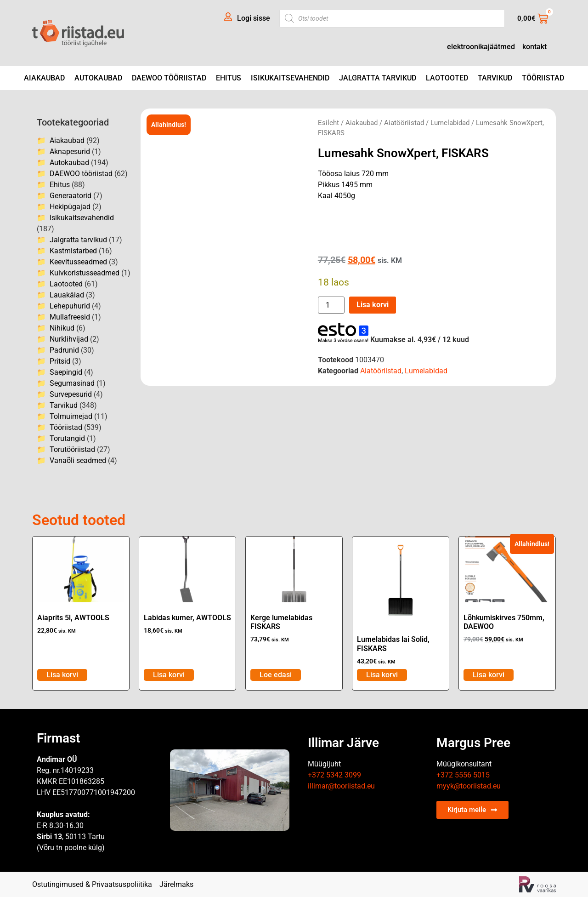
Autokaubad (98, 78)
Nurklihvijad (69, 339)
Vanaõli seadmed (78, 460)
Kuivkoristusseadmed (85, 273)
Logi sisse (254, 18)
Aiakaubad (44, 78)
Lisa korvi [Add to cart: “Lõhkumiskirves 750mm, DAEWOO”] (489, 675)
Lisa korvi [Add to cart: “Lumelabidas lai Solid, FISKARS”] (382, 675)
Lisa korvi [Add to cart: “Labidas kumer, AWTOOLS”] (169, 675)
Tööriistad (543, 78)
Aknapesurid (70, 151)
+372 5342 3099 (334, 775)
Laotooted (447, 78)
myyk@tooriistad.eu (469, 786)
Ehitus (229, 78)
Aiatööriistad (404, 123)
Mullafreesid (70, 317)
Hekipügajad (70, 207)
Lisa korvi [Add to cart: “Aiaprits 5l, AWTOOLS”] (62, 675)
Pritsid (60, 361)
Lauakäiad (67, 295)
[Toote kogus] (331, 305)
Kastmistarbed (73, 251)
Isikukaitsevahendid (290, 78)
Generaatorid (71, 196)
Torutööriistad (72, 449)
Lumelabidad (450, 123)
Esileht (328, 123)
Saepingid (66, 372)
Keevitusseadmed (78, 262)
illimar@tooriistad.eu (341, 786)
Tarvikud (495, 78)
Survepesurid (71, 394)
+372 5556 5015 (463, 775)
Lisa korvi (373, 305)
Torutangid (67, 438)
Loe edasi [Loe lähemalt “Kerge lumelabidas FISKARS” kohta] (276, 675)
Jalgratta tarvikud (378, 78)
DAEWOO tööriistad (169, 78)
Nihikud (62, 328)
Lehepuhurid (70, 306)
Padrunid (64, 350)
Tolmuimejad (71, 416)
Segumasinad (72, 383)
